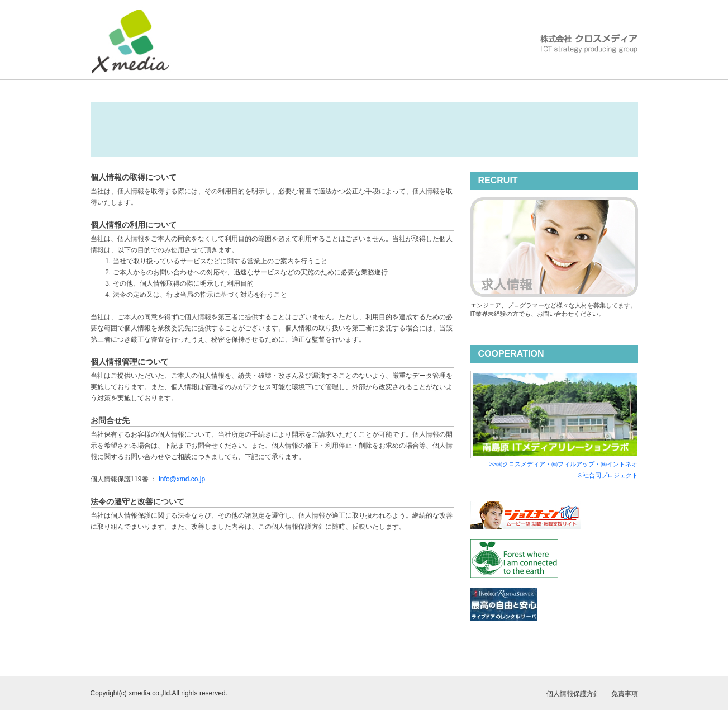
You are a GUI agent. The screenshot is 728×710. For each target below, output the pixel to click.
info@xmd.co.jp (182, 479)
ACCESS (546, 72)
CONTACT (606, 72)
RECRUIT (486, 72)
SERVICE (426, 72)
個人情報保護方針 (573, 694)
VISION (368, 72)
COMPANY (309, 72)
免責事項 (625, 694)
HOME (251, 72)
